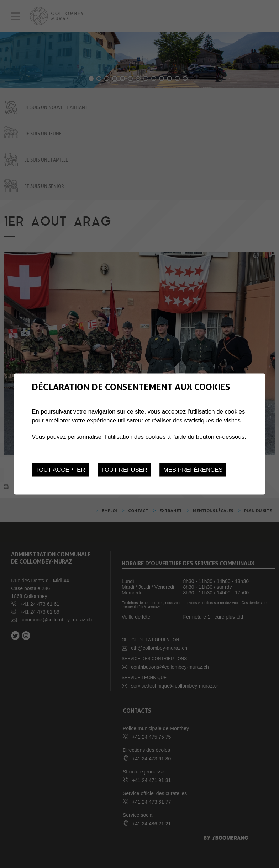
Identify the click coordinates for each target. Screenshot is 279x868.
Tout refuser (124, 470)
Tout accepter (60, 470)
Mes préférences (193, 470)
